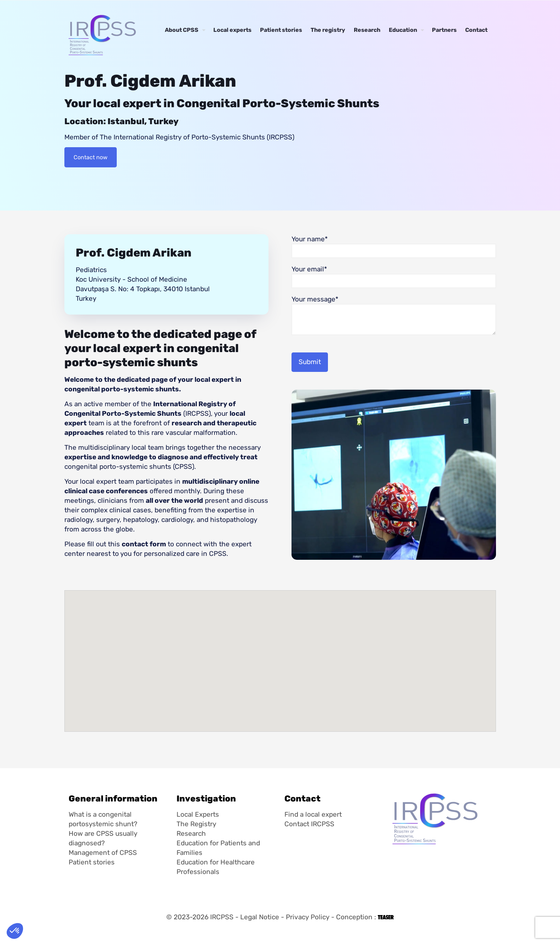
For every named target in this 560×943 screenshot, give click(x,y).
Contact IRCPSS (309, 824)
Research (191, 833)
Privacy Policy (308, 917)
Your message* (394, 315)
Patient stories (92, 862)
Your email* (394, 277)
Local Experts (198, 814)
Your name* (394, 246)
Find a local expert (313, 814)
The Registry (196, 824)
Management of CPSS (103, 853)
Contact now (91, 157)
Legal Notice (260, 917)
